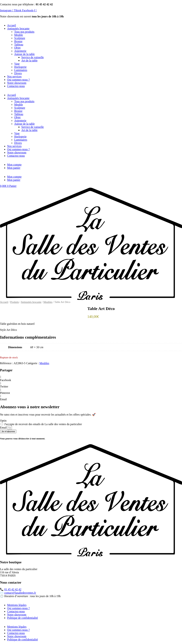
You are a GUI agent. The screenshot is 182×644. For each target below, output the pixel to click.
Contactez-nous (16, 86)
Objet (17, 48)
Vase (17, 64)
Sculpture (20, 38)
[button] (91, 379)
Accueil (12, 25)
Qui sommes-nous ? (18, 80)
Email (4, 428)
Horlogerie (20, 67)
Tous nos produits (24, 32)
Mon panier (14, 168)
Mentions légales (17, 605)
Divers (18, 73)
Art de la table (29, 60)
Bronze (18, 41)
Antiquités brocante (18, 29)
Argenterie (20, 51)
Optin (3, 421)
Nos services (14, 76)
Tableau (19, 45)
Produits (14, 302)
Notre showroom (17, 83)
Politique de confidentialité (22, 618)
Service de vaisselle (33, 57)
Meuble (19, 35)
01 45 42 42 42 (13, 589)
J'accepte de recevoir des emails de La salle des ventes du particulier (43, 424)
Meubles (48, 302)
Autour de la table (24, 54)
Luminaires (21, 70)
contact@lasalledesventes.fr (20, 593)
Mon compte (14, 165)
